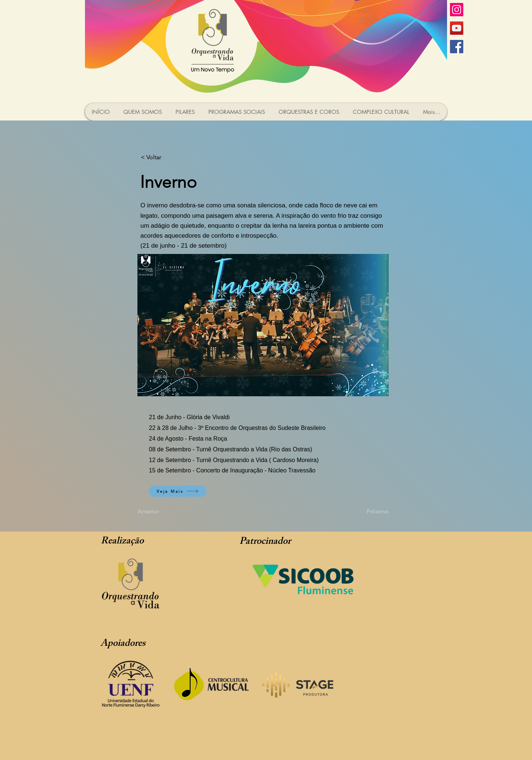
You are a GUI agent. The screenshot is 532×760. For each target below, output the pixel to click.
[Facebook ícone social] (457, 47)
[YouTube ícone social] (457, 28)
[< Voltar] (165, 157)
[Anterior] (162, 512)
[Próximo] (370, 512)
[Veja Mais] (178, 491)
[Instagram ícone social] (457, 10)
